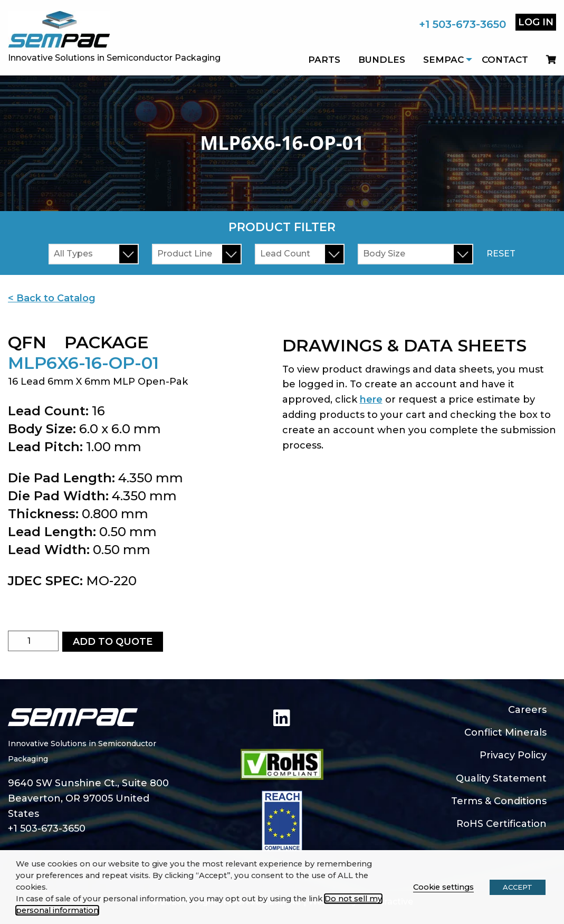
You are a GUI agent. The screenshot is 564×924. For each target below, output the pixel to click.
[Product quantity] (33, 641)
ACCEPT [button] (518, 887)
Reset (501, 254)
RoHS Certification (501, 824)
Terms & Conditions (499, 801)
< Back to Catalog (52, 298)
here (371, 399)
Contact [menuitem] (505, 60)
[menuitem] (547, 60)
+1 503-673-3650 (462, 24)
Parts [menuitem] (324, 60)
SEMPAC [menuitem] (443, 60)
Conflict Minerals (505, 732)
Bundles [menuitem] (382, 60)
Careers (527, 710)
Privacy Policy (513, 755)
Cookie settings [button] (443, 887)
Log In (536, 22)
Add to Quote (113, 642)
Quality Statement (501, 778)
